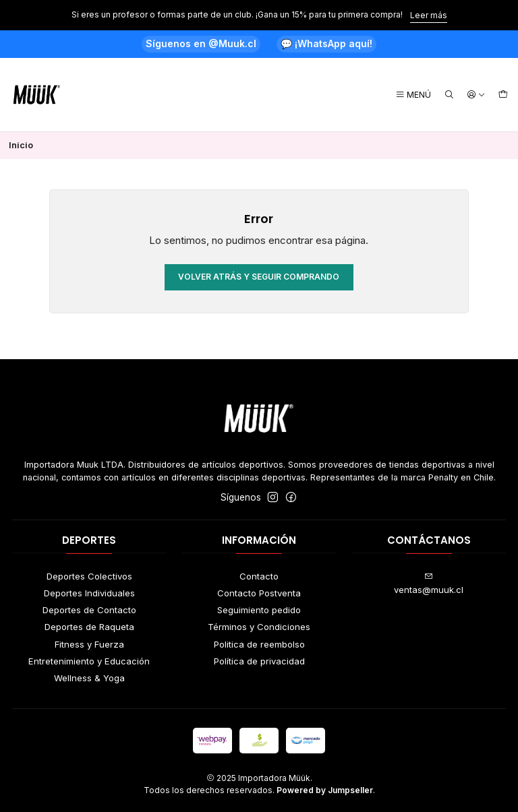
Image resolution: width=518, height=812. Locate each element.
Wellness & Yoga (89, 678)
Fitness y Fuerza (89, 644)
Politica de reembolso (259, 644)
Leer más (429, 15)
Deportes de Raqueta (89, 627)
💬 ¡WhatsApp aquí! (326, 43)
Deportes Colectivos (89, 576)
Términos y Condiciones (259, 627)
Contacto (259, 576)
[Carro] (503, 95)
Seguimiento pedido (259, 610)
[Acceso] (476, 95)
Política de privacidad (259, 661)
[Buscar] (449, 95)
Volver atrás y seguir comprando (259, 277)
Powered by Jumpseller (325, 790)
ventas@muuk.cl (429, 584)
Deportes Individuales (89, 593)
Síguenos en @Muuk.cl (201, 43)
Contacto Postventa (259, 593)
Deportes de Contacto (89, 610)
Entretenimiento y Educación (89, 661)
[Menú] (413, 95)
